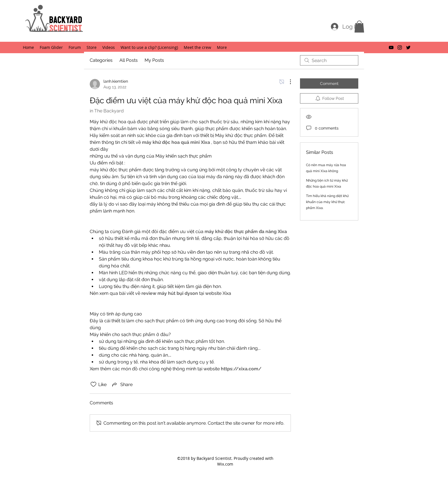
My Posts (154, 60)
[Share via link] (122, 384)
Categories (101, 60)
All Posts (129, 60)
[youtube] (391, 47)
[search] (329, 60)
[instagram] (400, 47)
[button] (359, 27)
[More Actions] (287, 82)
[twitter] (408, 47)
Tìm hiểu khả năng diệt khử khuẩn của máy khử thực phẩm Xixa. (327, 202)
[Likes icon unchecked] (93, 384)
